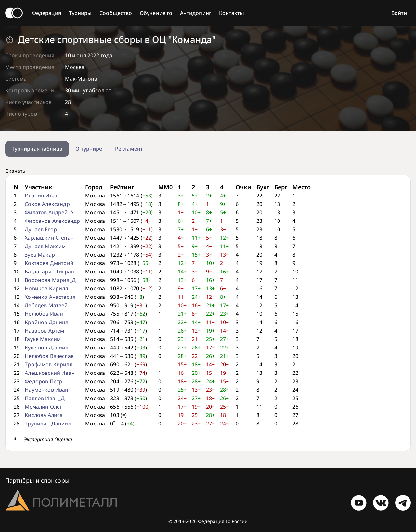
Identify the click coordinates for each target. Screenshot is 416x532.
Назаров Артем (44, 331)
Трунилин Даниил (48, 424)
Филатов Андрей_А (49, 212)
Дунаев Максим (45, 246)
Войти (399, 13)
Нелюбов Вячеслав (49, 356)
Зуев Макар (40, 255)
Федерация (46, 13)
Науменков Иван (46, 390)
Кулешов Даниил (46, 348)
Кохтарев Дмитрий (49, 263)
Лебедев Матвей (46, 305)
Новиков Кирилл (46, 288)
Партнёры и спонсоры (37, 480)
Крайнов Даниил (46, 322)
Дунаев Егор (41, 229)
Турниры (80, 13)
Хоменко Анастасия (50, 297)
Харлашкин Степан (49, 238)
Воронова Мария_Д (50, 280)
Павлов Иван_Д (45, 398)
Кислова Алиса (44, 415)
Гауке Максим (43, 339)
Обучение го (156, 13)
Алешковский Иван (50, 373)
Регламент (129, 149)
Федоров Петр (43, 381)
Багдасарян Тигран (49, 272)
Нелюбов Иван (44, 314)
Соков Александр (47, 204)
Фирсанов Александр (52, 221)
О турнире (89, 149)
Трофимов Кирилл (48, 364)
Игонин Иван (42, 196)
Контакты (232, 13)
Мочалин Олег (43, 407)
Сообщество (116, 13)
